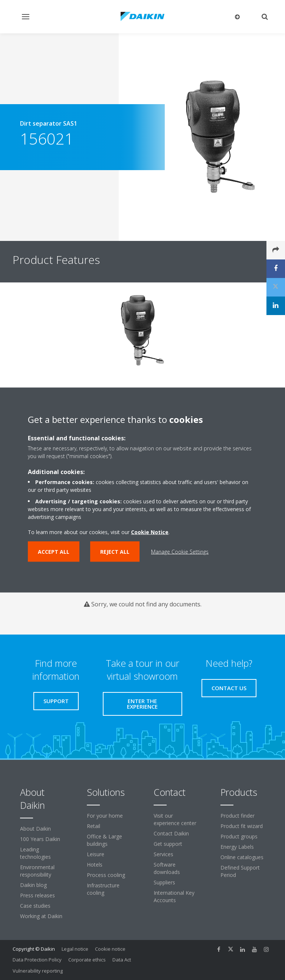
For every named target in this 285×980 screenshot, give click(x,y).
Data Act (122, 960)
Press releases (37, 895)
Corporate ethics (87, 960)
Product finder (237, 816)
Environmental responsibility (37, 871)
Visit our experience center (175, 819)
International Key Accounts (174, 896)
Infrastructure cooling (103, 889)
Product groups (239, 836)
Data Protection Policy (37, 960)
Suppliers (164, 882)
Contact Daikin (171, 833)
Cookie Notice (150, 532)
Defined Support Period (240, 871)
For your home (105, 816)
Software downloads (167, 868)
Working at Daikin (41, 916)
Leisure (96, 854)
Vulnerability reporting (38, 971)
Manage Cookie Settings (180, 552)
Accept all (54, 552)
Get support (168, 844)
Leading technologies (35, 853)
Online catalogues (242, 857)
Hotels (95, 865)
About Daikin (35, 829)
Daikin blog (33, 885)
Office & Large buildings (104, 840)
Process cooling (106, 875)
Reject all (115, 552)
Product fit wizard (242, 826)
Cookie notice (110, 949)
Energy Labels (237, 847)
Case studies (35, 906)
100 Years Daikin (40, 839)
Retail (94, 826)
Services (163, 854)
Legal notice (75, 949)
